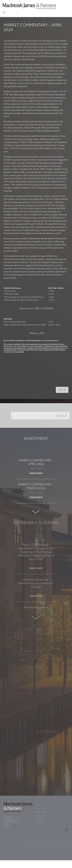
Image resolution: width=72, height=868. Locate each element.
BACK (62, 390)
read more (36, 475)
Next (36, 514)
